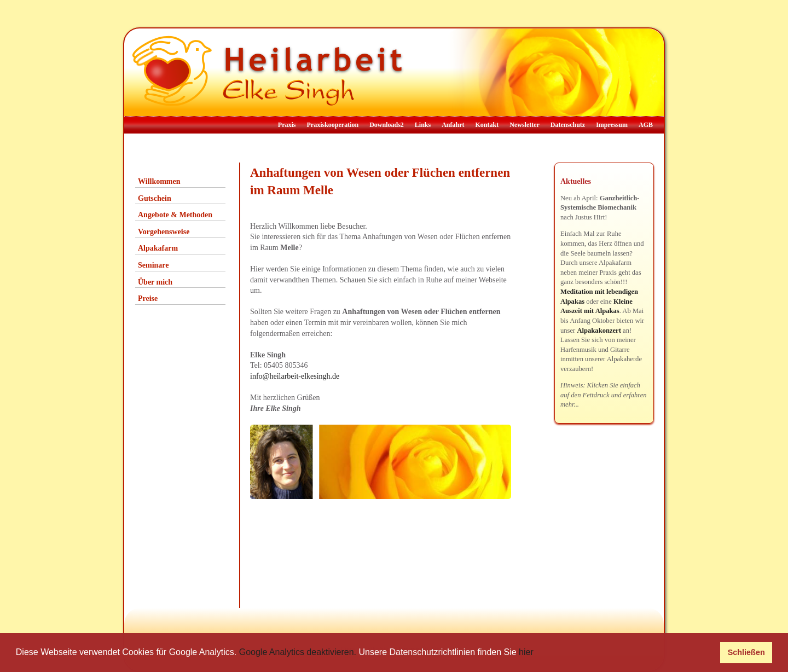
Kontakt (487, 125)
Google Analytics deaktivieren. (298, 652)
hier (526, 652)
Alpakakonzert (599, 331)
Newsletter (525, 125)
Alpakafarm (158, 248)
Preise (148, 299)
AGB (646, 125)
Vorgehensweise (164, 232)
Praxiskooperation (332, 125)
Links (423, 125)
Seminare (153, 265)
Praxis (287, 125)
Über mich (155, 282)
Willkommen (159, 181)
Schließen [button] (746, 652)
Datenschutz (568, 125)
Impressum (612, 125)
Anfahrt (453, 125)
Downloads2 (387, 125)
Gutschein (155, 198)
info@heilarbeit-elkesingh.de (295, 376)
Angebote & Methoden (175, 215)
